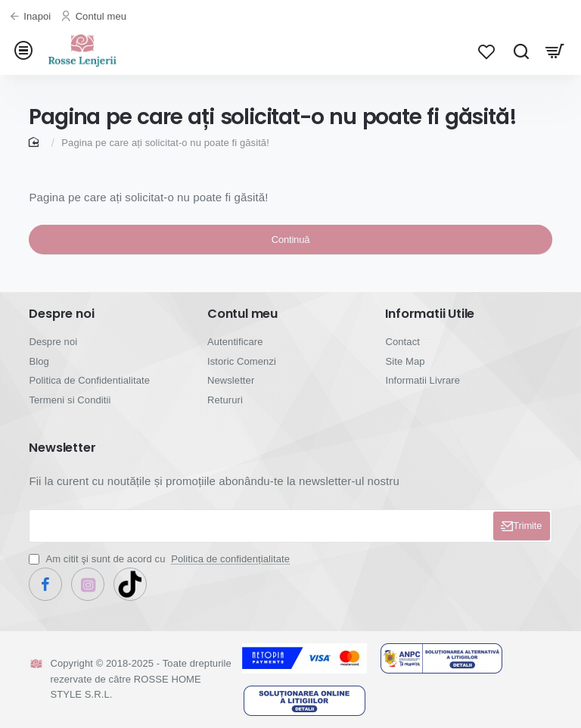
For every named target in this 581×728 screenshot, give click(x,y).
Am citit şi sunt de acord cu (161, 566)
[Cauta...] (521, 55)
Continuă (290, 254)
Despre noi (61, 322)
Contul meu (242, 322)
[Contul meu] (95, 17)
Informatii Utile (430, 322)
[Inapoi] (32, 17)
